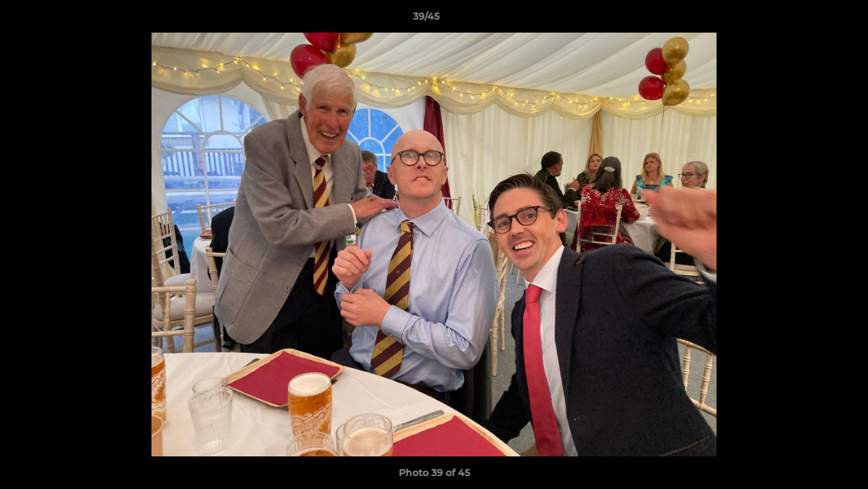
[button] (811, 20)
